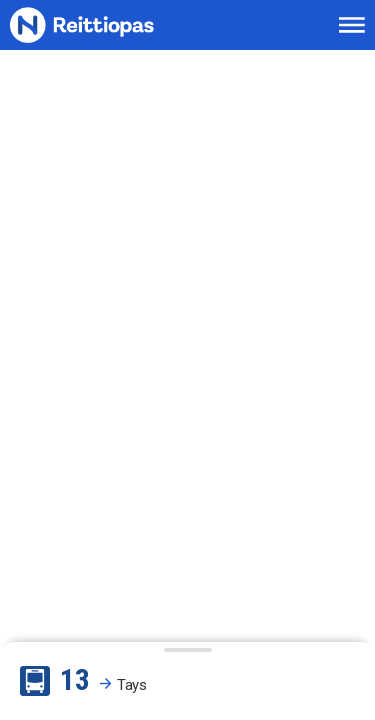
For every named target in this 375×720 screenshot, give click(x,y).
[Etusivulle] (106, 25)
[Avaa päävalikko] (352, 25)
